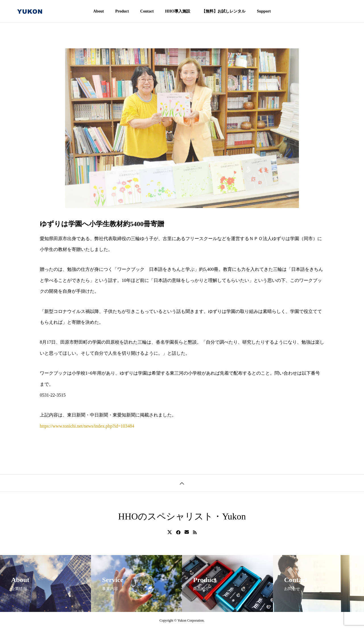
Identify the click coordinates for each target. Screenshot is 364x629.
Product (122, 11)
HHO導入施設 (178, 11)
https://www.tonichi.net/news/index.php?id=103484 (87, 426)
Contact (147, 11)
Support (264, 11)
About (99, 11)
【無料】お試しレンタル (224, 11)
